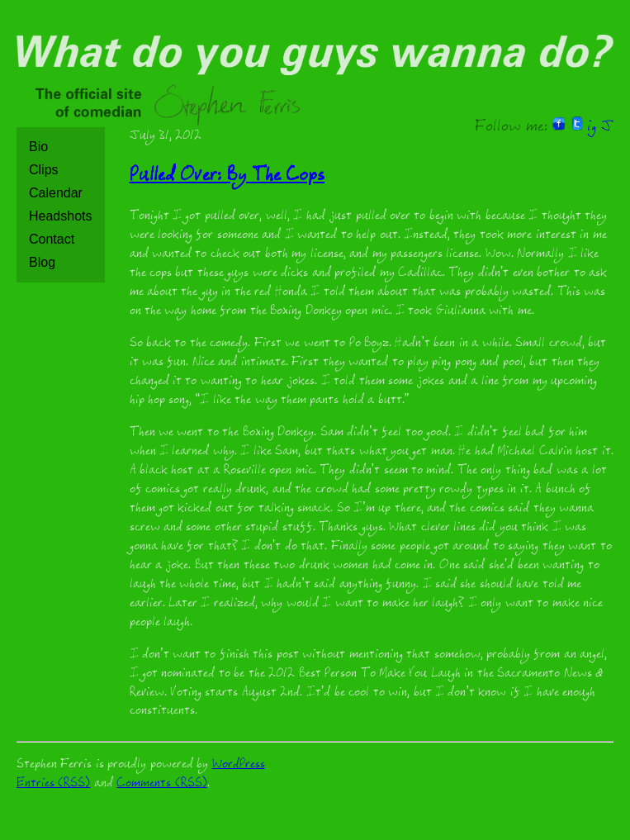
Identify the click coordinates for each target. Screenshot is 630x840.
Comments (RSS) (161, 784)
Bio (38, 147)
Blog (42, 262)
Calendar (56, 193)
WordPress (239, 765)
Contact (52, 239)
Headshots (61, 216)
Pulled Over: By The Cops (227, 177)
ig (592, 128)
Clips (44, 170)
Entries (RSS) (53, 784)
